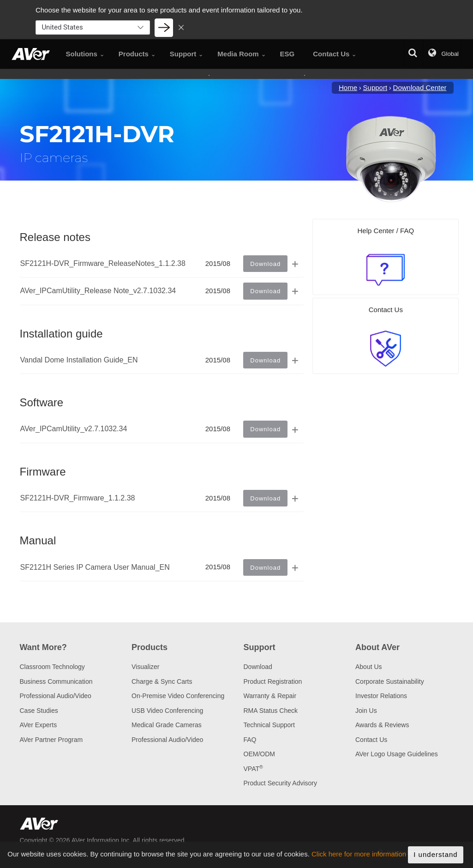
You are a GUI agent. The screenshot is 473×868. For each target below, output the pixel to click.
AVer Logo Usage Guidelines (397, 754)
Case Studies (39, 711)
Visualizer (145, 667)
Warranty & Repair (270, 696)
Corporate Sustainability (390, 681)
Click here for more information (359, 856)
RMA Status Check (271, 711)
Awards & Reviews (382, 725)
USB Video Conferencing (167, 711)
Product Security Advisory (281, 783)
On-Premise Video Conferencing (178, 696)
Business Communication (56, 681)
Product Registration (273, 681)
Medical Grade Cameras (167, 725)
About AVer (377, 647)
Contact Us (371, 740)
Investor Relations (381, 696)
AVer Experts (39, 725)
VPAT (253, 769)
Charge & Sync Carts (162, 681)
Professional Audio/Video (56, 696)
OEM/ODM (259, 754)
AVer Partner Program (51, 740)
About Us (369, 667)
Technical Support (269, 725)
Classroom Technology (52, 667)
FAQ (250, 740)
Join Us (366, 711)
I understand (435, 857)
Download (258, 667)
